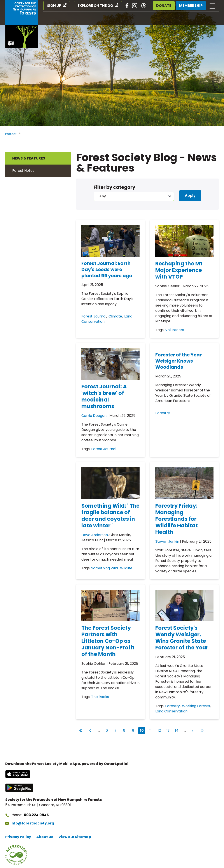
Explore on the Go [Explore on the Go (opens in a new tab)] (95, 6)
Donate (164, 6)
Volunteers (175, 330)
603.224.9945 (36, 815)
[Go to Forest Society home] (22, 24)
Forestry (163, 413)
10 (143, 731)
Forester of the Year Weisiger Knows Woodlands (178, 361)
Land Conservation (171, 711)
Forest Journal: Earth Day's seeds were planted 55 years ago (107, 269)
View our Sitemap (75, 837)
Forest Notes (23, 171)
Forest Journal (94, 316)
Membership (191, 6)
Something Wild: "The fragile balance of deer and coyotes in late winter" (110, 516)
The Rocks (100, 697)
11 (152, 730)
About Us (45, 837)
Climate (115, 316)
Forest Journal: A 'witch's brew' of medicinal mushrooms (104, 396)
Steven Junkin (167, 541)
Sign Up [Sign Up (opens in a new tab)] (54, 6)
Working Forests (196, 706)
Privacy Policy (18, 837)
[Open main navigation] (212, 6)
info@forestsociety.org (32, 823)
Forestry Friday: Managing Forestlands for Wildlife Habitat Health (177, 519)
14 (178, 730)
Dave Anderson (95, 535)
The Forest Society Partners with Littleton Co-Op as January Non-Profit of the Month (108, 641)
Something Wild (105, 568)
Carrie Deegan (94, 416)
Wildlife (126, 568)
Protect (11, 134)
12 (160, 730)
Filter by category (114, 187)
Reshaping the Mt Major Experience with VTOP (179, 270)
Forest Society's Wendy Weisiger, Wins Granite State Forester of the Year (182, 638)
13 (169, 730)
